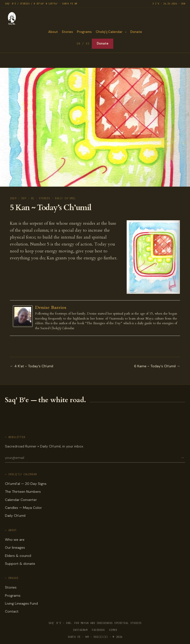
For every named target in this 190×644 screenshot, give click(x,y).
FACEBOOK (98, 630)
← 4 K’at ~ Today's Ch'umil (32, 366)
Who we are (15, 540)
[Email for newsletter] (92, 458)
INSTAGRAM (80, 630)
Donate (136, 32)
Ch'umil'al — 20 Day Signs (26, 484)
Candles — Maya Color (23, 508)
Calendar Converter (21, 500)
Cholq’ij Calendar (109, 32)
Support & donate (20, 564)
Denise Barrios (51, 308)
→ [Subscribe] (182, 458)
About (53, 32)
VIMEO (113, 630)
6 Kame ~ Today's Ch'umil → (157, 366)
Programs (84, 32)
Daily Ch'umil (15, 516)
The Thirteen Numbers (23, 492)
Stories (67, 32)
